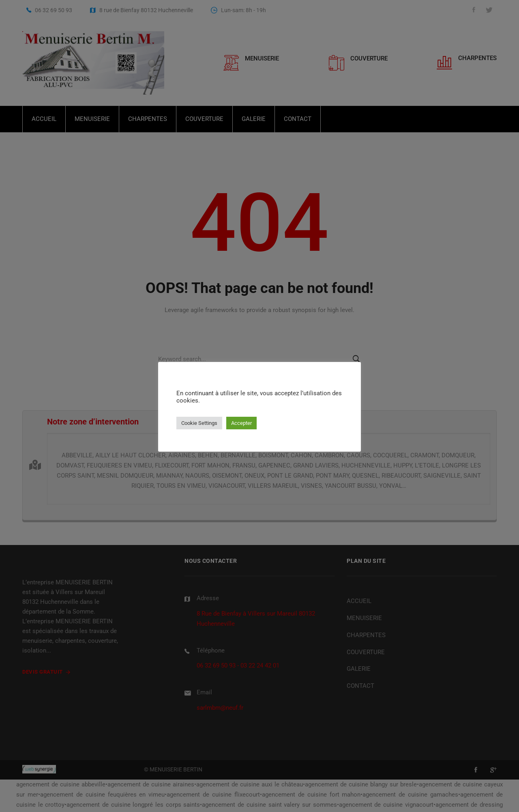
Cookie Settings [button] (199, 423)
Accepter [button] (241, 423)
